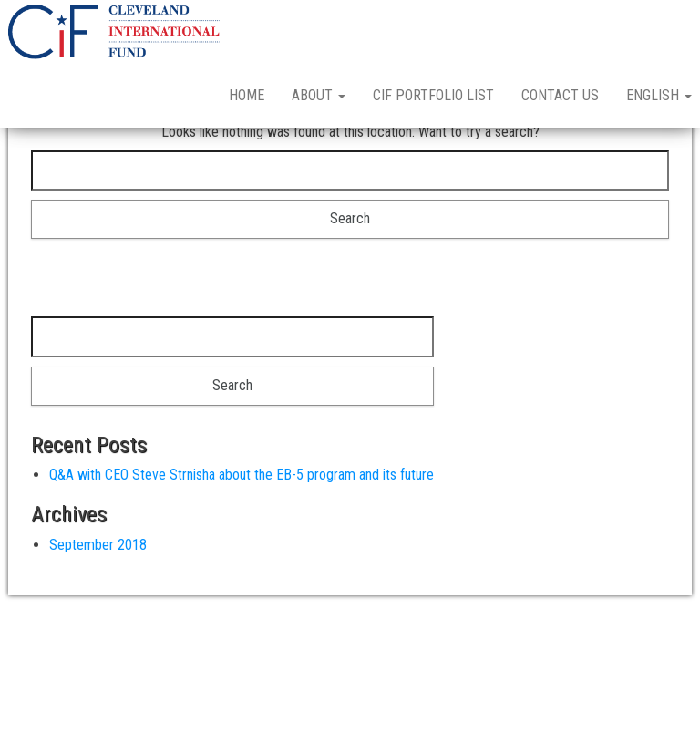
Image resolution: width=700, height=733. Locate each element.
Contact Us (560, 95)
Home (247, 95)
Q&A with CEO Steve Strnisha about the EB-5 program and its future (242, 538)
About (319, 95)
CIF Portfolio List (433, 95)
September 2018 (98, 609)
